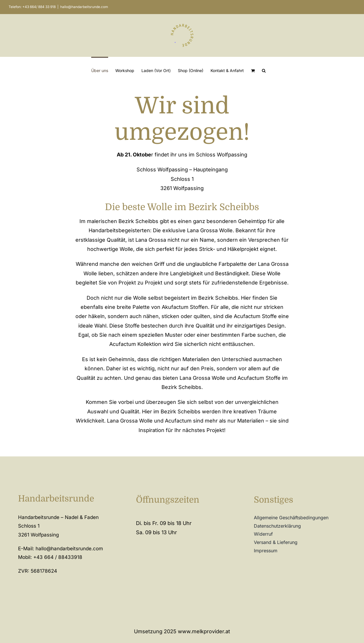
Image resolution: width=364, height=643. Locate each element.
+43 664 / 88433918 (58, 557)
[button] (264, 70)
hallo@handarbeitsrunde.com (84, 7)
